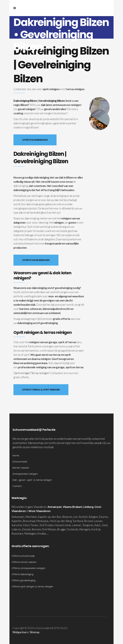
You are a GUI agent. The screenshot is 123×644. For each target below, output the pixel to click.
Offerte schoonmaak (23, 556)
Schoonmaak (20, 462)
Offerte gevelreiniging (23, 580)
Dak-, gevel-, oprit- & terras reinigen (32, 480)
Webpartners (20, 632)
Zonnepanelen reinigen (25, 474)
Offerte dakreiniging (23, 574)
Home (16, 456)
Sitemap (35, 632)
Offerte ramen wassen (24, 562)
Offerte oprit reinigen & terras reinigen (32, 587)
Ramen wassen (21, 468)
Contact (17, 486)
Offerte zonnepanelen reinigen (28, 568)
